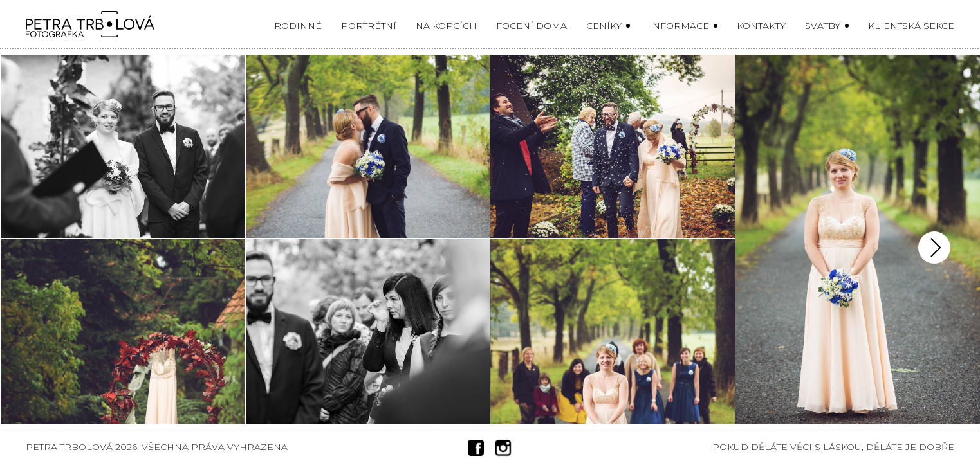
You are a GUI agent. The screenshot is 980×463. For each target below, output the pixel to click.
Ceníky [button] (605, 26)
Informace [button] (680, 26)
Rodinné (298, 26)
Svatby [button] (824, 26)
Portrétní (369, 26)
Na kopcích (446, 26)
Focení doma (532, 26)
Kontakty (761, 26)
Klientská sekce (911, 26)
